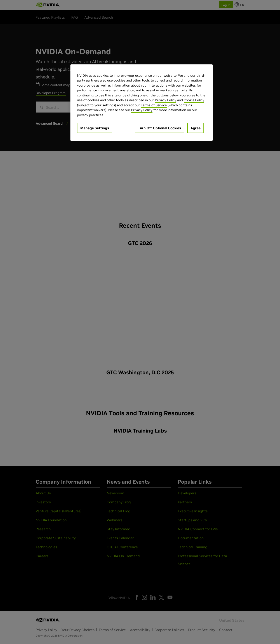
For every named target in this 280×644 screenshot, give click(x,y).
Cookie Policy (194, 100)
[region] (142, 103)
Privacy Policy (166, 100)
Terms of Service (154, 105)
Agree (196, 128)
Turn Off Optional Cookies (159, 128)
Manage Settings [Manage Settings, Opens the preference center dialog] (95, 128)
